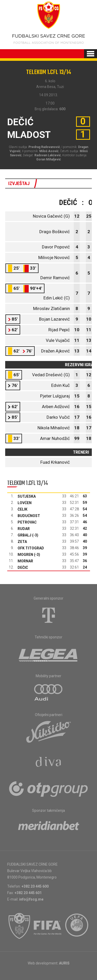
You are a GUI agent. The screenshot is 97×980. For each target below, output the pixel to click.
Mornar (25, 561)
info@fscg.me (31, 899)
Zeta (22, 542)
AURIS (64, 963)
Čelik (23, 509)
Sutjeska (27, 496)
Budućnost (29, 516)
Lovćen (25, 503)
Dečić (23, 568)
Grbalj (24, 535)
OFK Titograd (31, 548)
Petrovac (27, 522)
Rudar (24, 529)
